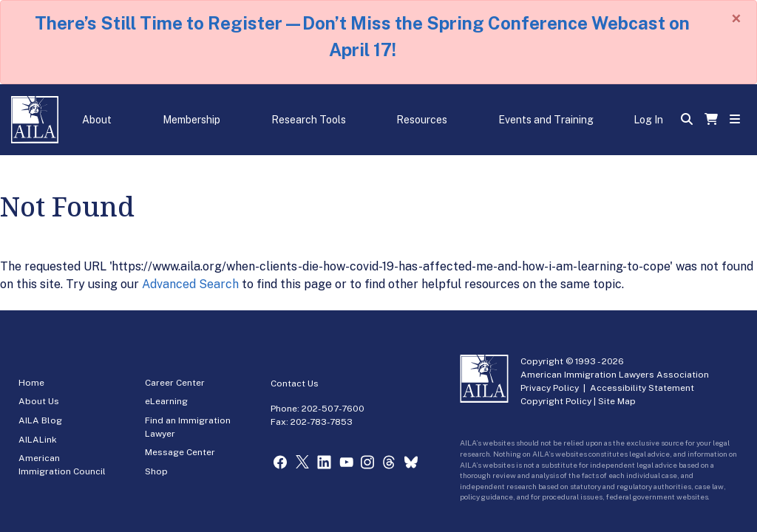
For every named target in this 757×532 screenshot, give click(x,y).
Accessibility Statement (642, 388)
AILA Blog (40, 420)
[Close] (736, 18)
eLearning (166, 401)
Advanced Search (190, 284)
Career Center (175, 383)
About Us (39, 401)
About (97, 120)
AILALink (38, 440)
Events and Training (546, 120)
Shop (156, 471)
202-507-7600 (333, 409)
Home (31, 383)
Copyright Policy (556, 401)
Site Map (617, 401)
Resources (422, 120)
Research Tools (309, 120)
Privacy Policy (550, 388)
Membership (191, 120)
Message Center (180, 452)
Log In (648, 120)
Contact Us (295, 383)
